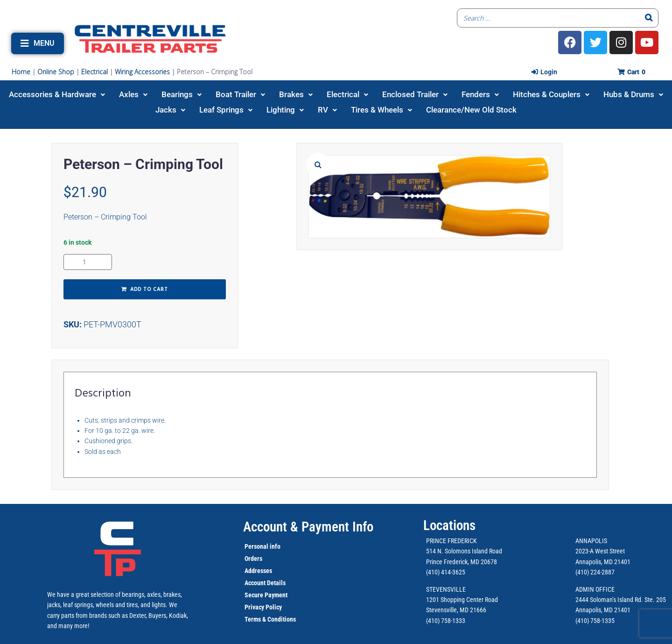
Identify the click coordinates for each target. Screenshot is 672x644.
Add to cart (149, 290)
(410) (582, 621)
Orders (253, 559)
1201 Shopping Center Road (462, 600)
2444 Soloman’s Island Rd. (609, 600)
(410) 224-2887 (595, 572)
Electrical (94, 72)
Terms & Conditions (270, 619)
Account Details (265, 583)
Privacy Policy (263, 607)
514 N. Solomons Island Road (464, 551)
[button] (38, 43)
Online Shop (56, 72)
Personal (256, 546)
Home (21, 72)
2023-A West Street (600, 551)
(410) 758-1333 (446, 621)
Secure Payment (266, 595)
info (274, 546)
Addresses (258, 571)
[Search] (649, 18)
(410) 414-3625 (446, 572)
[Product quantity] (88, 262)
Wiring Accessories (142, 72)
